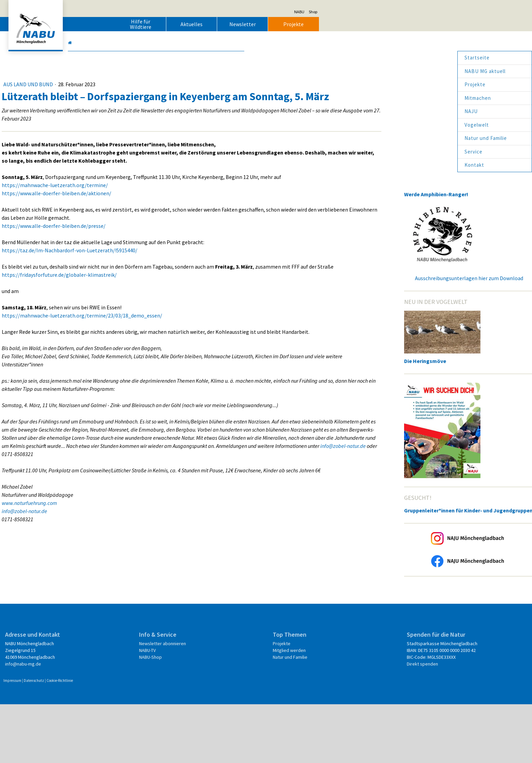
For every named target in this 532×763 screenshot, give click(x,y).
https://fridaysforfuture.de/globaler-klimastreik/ (166, 312)
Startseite (370, 58)
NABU (406, 12)
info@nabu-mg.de (130, 716)
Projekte (400, 24)
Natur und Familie (379, 138)
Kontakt (368, 165)
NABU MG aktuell (378, 71)
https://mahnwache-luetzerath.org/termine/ (161, 215)
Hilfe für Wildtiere (247, 24)
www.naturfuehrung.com (136, 598)
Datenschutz (140, 739)
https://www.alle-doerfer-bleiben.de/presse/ (160, 255)
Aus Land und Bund (135, 84)
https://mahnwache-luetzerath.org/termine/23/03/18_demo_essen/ (188, 353)
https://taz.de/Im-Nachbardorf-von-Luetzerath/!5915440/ (176, 280)
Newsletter (349, 24)
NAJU (365, 111)
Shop (420, 12)
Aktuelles (298, 24)
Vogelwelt (370, 125)
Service (367, 152)
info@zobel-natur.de (279, 532)
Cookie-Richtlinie (166, 739)
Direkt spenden (366, 723)
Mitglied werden (287, 702)
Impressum (119, 739)
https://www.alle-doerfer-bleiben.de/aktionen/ (163, 223)
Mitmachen (371, 98)
